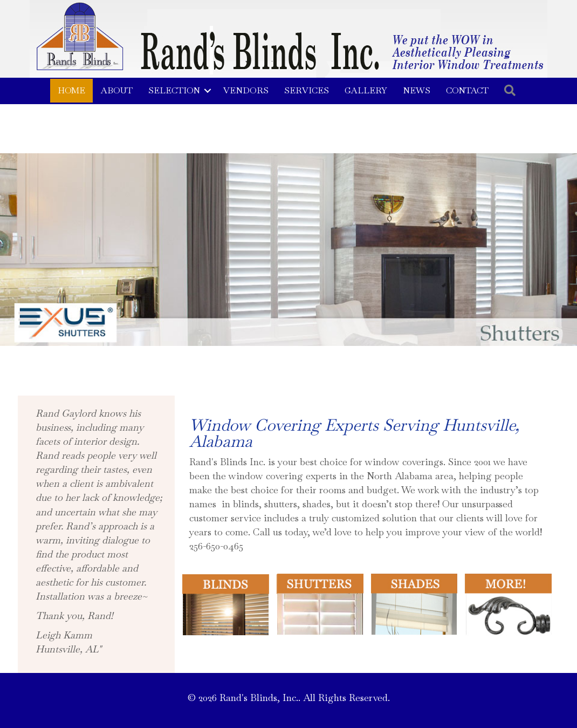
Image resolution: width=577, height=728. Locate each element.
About (117, 90)
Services (307, 90)
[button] (208, 91)
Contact (467, 90)
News (417, 90)
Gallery (366, 90)
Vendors (246, 90)
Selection (174, 90)
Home (71, 90)
